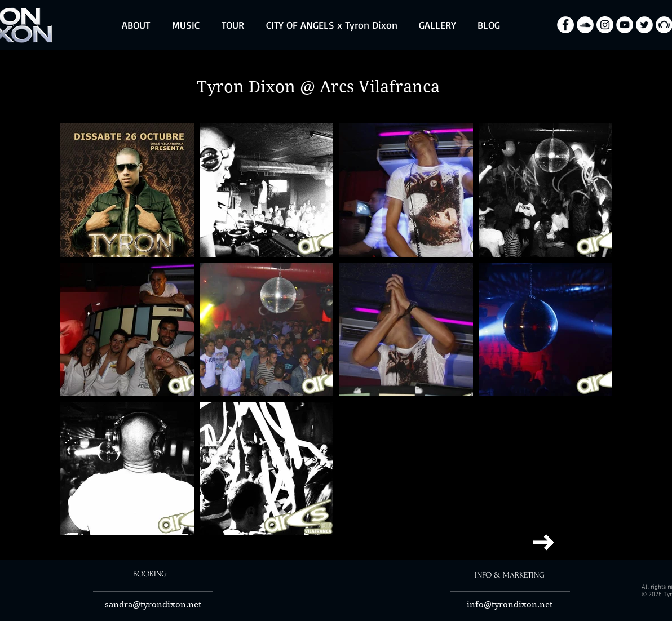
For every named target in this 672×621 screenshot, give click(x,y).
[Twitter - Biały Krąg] (644, 25)
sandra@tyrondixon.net (153, 605)
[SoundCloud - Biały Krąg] (585, 25)
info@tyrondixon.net (510, 605)
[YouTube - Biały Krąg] (625, 25)
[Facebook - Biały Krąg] (565, 25)
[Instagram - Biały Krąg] (605, 25)
